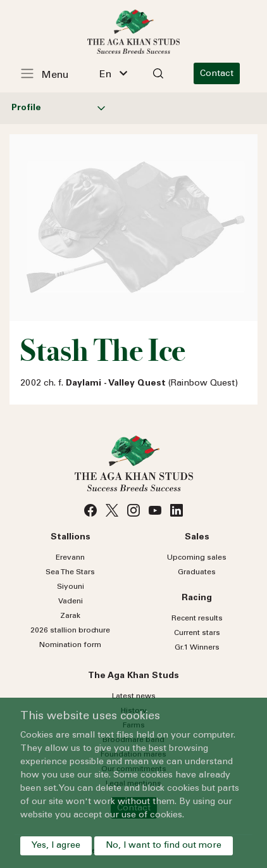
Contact (217, 74)
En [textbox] (105, 75)
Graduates (197, 572)
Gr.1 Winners (197, 648)
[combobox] (113, 73)
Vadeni (71, 601)
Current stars (197, 633)
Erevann (70, 558)
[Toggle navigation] (51, 73)
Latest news (134, 696)
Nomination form (70, 645)
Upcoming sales (197, 558)
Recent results (197, 619)
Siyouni (71, 587)
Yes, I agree (56, 846)
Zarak (70, 616)
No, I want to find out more (164, 846)
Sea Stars (70, 572)
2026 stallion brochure (70, 631)
